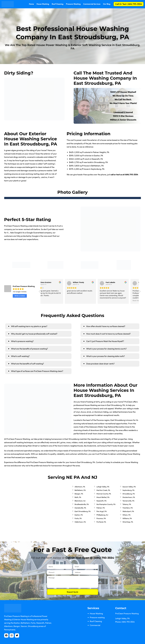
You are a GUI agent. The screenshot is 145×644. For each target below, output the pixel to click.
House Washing (43, 4)
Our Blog (107, 4)
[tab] (38, 326)
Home (31, 4)
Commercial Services (92, 4)
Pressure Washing (73, 4)
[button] (128, 4)
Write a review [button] (20, 296)
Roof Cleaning (58, 4)
